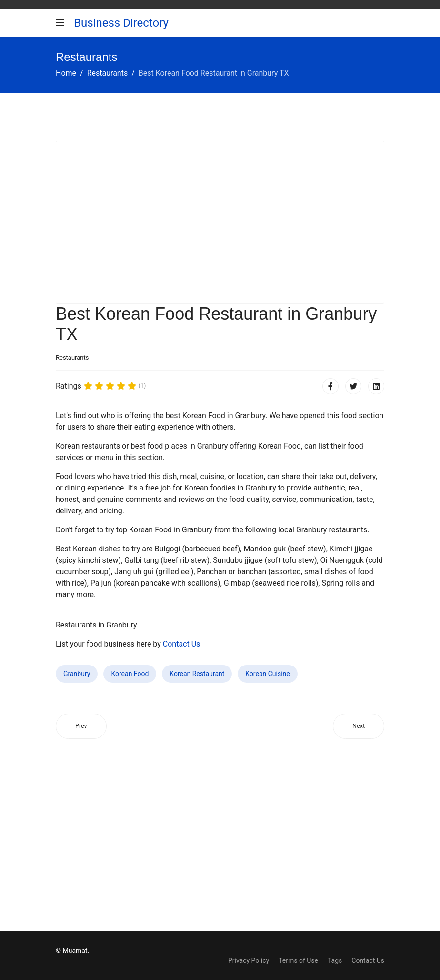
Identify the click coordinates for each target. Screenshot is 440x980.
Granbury (77, 674)
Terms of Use (298, 960)
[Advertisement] (220, 222)
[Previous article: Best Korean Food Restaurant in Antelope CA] (81, 726)
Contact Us (182, 644)
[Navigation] (60, 23)
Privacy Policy (249, 960)
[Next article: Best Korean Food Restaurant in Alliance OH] (359, 726)
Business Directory (121, 23)
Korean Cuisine (267, 674)
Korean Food (130, 674)
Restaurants (72, 358)
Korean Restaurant (197, 674)
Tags (335, 960)
